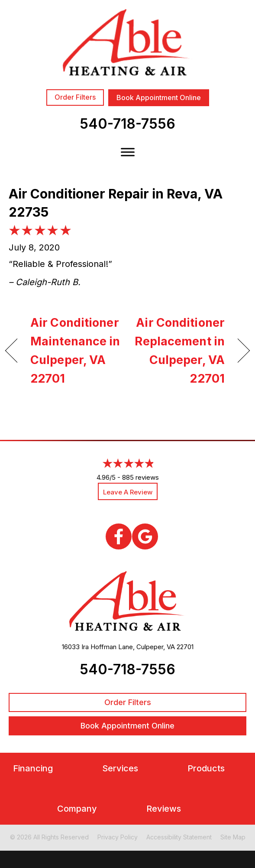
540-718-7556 (127, 124)
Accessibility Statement (179, 837)
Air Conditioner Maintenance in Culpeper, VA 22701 (75, 351)
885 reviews (140, 477)
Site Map (233, 837)
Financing (33, 769)
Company (77, 809)
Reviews (164, 809)
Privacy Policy (118, 837)
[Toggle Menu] (128, 152)
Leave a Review (128, 492)
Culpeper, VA (156, 647)
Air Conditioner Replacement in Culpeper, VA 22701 (180, 351)
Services (120, 769)
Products (206, 769)
